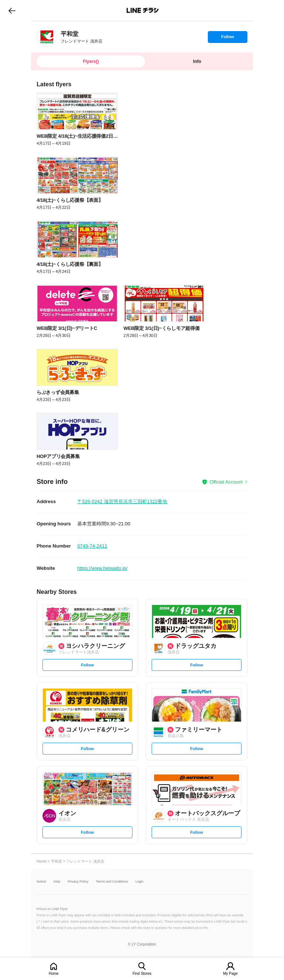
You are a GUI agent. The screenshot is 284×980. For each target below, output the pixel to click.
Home (54, 974)
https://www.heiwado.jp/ (102, 568)
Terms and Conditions (112, 882)
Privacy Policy (78, 882)
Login (139, 882)
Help (57, 882)
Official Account (226, 482)
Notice (41, 882)
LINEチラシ (143, 10)
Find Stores (142, 974)
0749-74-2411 (92, 546)
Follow (227, 39)
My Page (230, 974)
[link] (47, 37)
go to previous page (12, 10)
